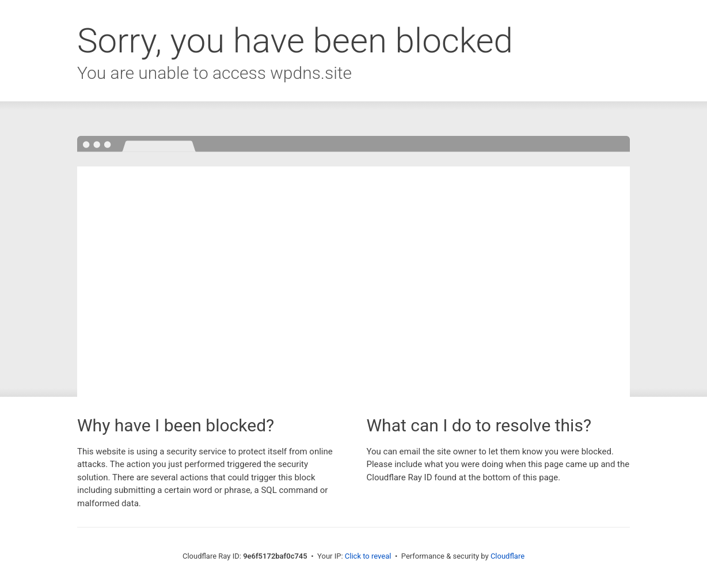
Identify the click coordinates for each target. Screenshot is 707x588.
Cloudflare (508, 556)
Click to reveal (368, 556)
